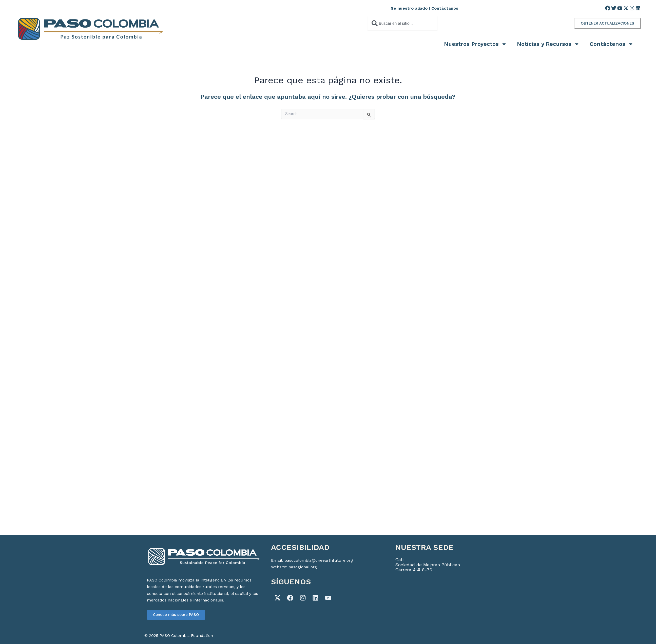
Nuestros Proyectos (475, 44)
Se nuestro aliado (409, 8)
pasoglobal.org (303, 567)
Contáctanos (445, 8)
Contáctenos (612, 44)
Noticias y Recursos (548, 44)
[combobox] (402, 23)
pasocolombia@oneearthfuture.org (319, 560)
